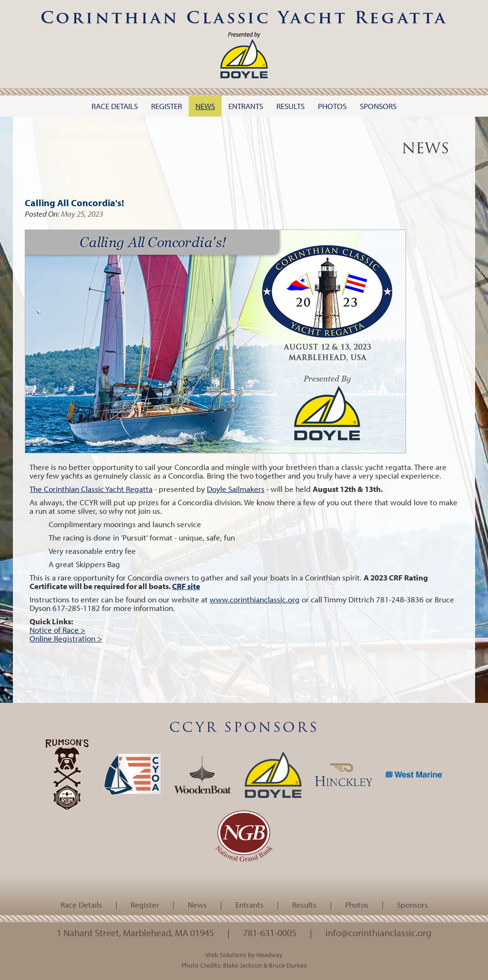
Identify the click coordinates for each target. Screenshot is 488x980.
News (197, 905)
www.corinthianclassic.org (255, 599)
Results (304, 905)
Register (145, 905)
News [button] (205, 106)
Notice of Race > (57, 630)
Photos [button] (332, 106)
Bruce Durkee (288, 965)
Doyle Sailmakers (236, 489)
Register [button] (167, 106)
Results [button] (290, 106)
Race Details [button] (115, 106)
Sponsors (412, 905)
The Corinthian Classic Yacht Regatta (91, 489)
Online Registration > (66, 638)
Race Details (81, 905)
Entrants (249, 905)
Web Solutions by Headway (244, 955)
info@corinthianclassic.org (378, 932)
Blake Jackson (243, 965)
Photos (357, 905)
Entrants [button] (246, 106)
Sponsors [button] (378, 106)
